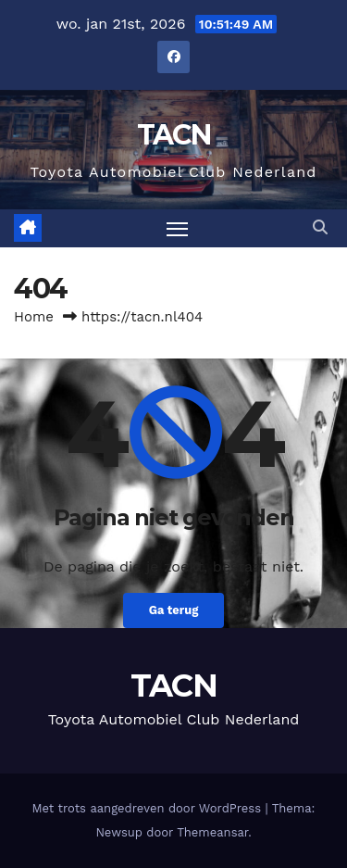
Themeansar (212, 832)
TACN (173, 135)
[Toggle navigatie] (178, 229)
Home (34, 317)
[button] (320, 227)
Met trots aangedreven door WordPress (149, 808)
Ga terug (174, 610)
